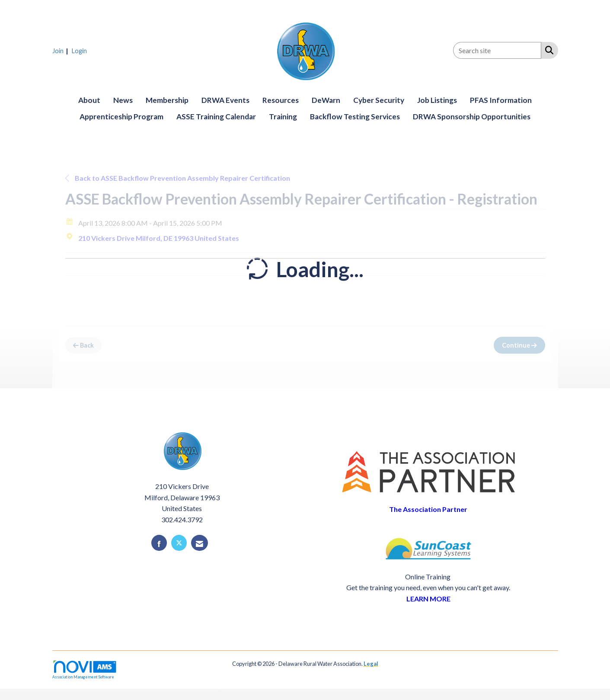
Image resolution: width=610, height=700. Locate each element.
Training (283, 117)
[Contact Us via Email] (200, 543)
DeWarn (326, 100)
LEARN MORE (428, 599)
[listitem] (61, 50)
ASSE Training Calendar (216, 117)
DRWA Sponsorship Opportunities (472, 117)
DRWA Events (225, 100)
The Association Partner (428, 509)
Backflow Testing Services (355, 117)
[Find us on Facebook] (159, 543)
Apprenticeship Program (121, 117)
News (123, 100)
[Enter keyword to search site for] (497, 50)
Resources (281, 100)
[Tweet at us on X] (179, 543)
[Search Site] (548, 50)
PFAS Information (501, 100)
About (89, 100)
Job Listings (437, 100)
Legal (371, 664)
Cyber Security (379, 100)
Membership (167, 100)
